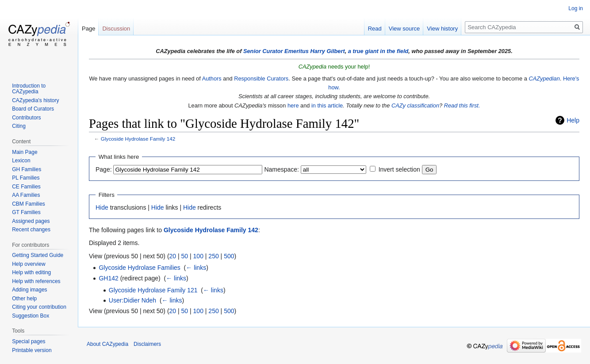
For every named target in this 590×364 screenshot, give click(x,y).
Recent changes (31, 230)
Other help (24, 299)
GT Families (26, 212)
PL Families (26, 178)
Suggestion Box (31, 316)
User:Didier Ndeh (132, 300)
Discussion (116, 29)
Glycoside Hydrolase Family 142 (138, 139)
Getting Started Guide (38, 255)
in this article (327, 105)
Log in (576, 8)
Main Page (25, 152)
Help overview (29, 264)
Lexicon (21, 161)
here (293, 105)
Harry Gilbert (327, 51)
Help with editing (31, 272)
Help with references (36, 281)
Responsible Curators (261, 79)
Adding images (29, 290)
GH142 (108, 278)
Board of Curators (33, 109)
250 (213, 256)
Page (88, 29)
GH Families (27, 169)
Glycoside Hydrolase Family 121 (153, 290)
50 (185, 256)
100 (198, 256)
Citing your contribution (39, 307)
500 (229, 256)
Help (573, 120)
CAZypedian (544, 79)
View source (404, 29)
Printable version (32, 350)
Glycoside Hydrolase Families (139, 268)
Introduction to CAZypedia (29, 89)
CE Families (26, 187)
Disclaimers (147, 344)
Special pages (29, 341)
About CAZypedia (107, 344)
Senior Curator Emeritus (276, 51)
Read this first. (462, 105)
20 (173, 256)
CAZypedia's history (35, 100)
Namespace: (282, 169)
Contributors (26, 118)
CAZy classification (415, 105)
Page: (104, 169)
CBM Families (29, 204)
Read (375, 29)
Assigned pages (31, 221)
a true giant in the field (378, 51)
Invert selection (399, 169)
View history (442, 29)
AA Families (26, 195)
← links (196, 268)
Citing (19, 126)
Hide (102, 207)
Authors (212, 79)
